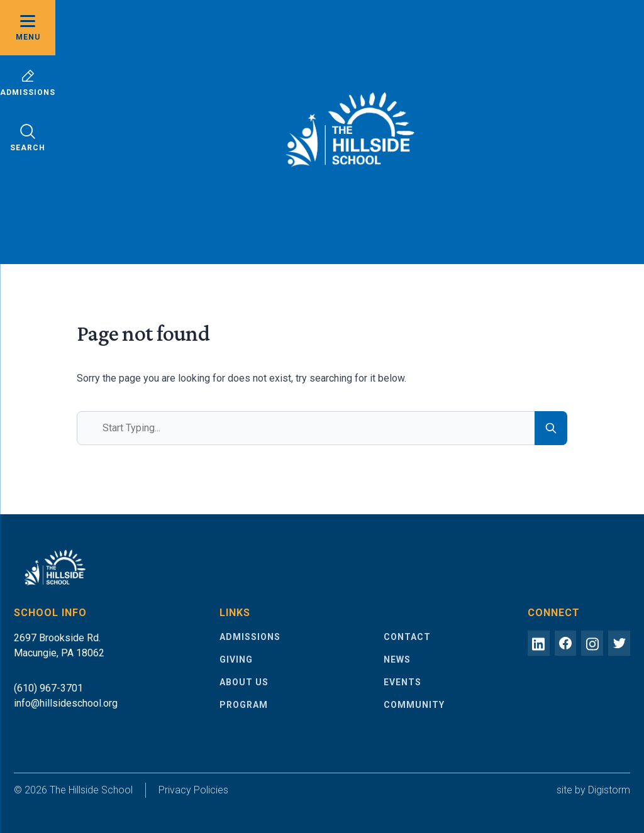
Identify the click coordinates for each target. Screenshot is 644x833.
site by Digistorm (593, 790)
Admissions (28, 83)
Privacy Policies (193, 790)
